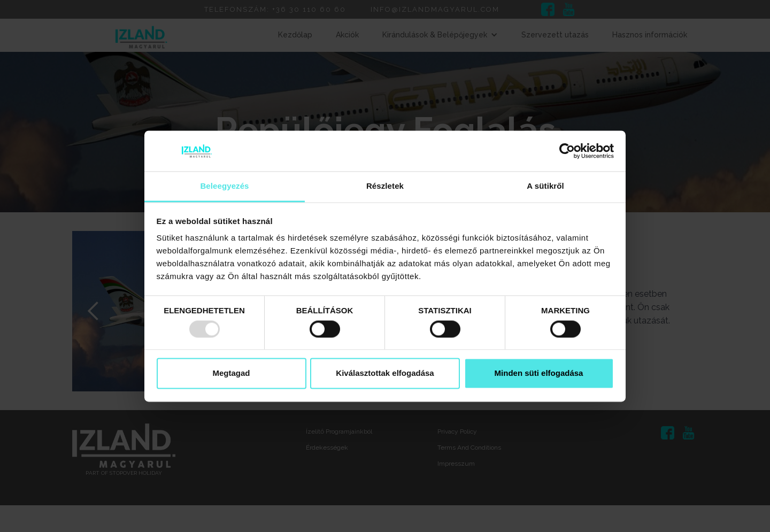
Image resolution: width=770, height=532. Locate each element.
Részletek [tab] (385, 186)
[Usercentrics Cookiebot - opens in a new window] (567, 151)
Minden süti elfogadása (539, 373)
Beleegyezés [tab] (224, 186)
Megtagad (231, 373)
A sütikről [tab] (545, 186)
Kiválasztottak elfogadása (385, 373)
